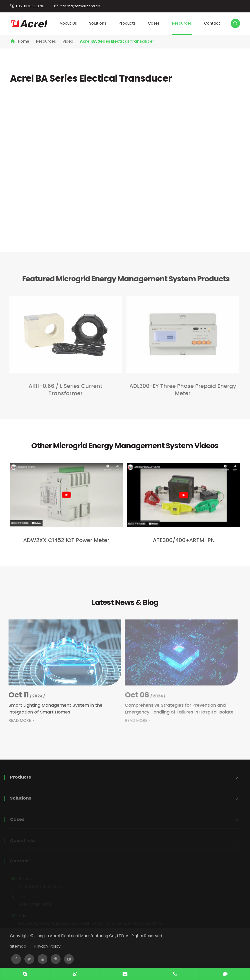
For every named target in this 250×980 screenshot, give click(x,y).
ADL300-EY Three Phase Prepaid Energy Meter (180, 390)
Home (24, 41)
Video (68, 41)
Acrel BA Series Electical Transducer (117, 41)
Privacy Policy (47, 946)
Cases (154, 23)
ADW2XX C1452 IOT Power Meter (66, 540)
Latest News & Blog (125, 602)
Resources (182, 23)
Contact (212, 23)
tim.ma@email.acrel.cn (80, 6)
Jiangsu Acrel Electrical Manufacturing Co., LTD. (80, 936)
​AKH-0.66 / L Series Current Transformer (63, 390)
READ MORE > (18, 721)
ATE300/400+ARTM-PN (184, 540)
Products (127, 23)
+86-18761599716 (30, 6)
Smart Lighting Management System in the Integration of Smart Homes (52, 709)
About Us (68, 23)
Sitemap (18, 946)
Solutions (98, 23)
